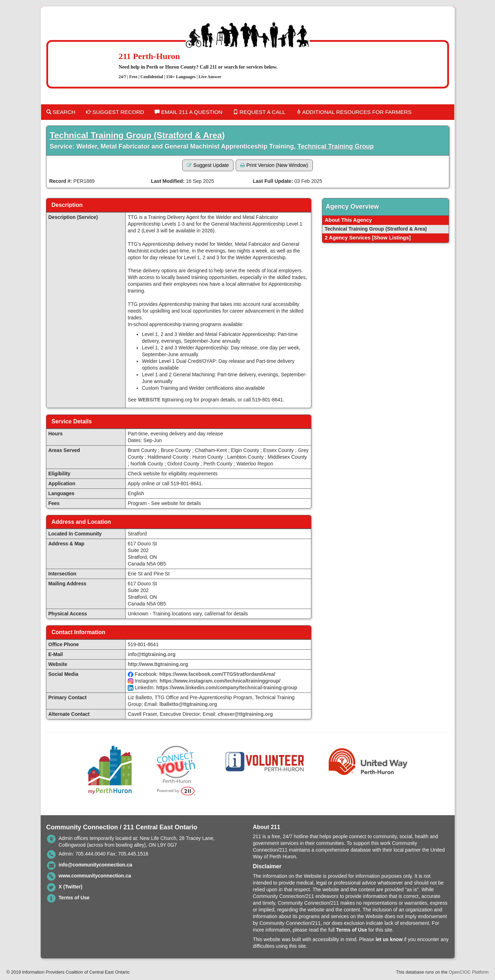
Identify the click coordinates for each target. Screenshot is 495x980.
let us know (389, 939)
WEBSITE (149, 400)
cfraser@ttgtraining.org (245, 714)
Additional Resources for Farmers (354, 112)
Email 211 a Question (188, 112)
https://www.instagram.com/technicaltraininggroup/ (220, 681)
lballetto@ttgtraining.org (188, 704)
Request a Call (259, 112)
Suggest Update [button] (208, 165)
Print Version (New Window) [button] (274, 165)
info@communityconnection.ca (96, 865)
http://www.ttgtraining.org (158, 664)
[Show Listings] (391, 238)
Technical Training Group (336, 146)
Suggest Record (115, 112)
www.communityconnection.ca (95, 876)
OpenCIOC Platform (469, 972)
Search (61, 112)
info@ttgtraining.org (152, 654)
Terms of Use (74, 898)
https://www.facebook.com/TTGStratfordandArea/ (217, 674)
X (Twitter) (71, 887)
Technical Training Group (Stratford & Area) (137, 135)
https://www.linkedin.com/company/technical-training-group (227, 688)
